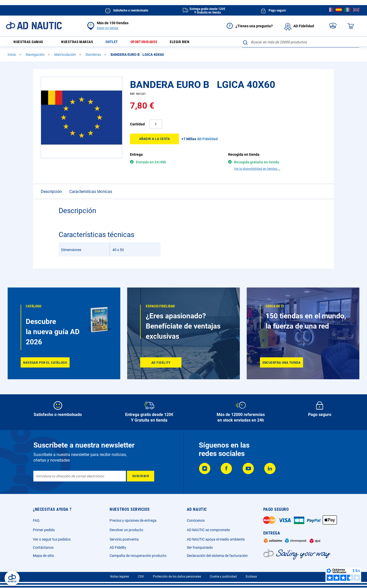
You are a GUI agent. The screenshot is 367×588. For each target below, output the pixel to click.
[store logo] (34, 26)
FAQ (36, 520)
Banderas (94, 57)
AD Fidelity (118, 547)
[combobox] (301, 42)
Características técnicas (91, 194)
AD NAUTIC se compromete (208, 530)
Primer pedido (44, 530)
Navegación (36, 57)
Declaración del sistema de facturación (217, 556)
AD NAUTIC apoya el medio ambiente (216, 539)
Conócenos (196, 520)
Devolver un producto (126, 530)
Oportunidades (154, 43)
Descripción (51, 194)
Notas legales (120, 577)
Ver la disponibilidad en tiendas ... (257, 171)
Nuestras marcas (81, 43)
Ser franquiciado (200, 547)
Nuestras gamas (29, 43)
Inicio (12, 57)
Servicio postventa (124, 539)
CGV (141, 577)
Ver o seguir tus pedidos (52, 539)
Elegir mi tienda (108, 28)
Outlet (119, 43)
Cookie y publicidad (223, 577)
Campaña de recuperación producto (138, 556)
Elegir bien (193, 43)
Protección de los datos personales (177, 577)
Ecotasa (251, 577)
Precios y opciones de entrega (133, 520)
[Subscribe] (141, 476)
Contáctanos (43, 547)
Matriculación (65, 57)
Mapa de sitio (43, 556)
